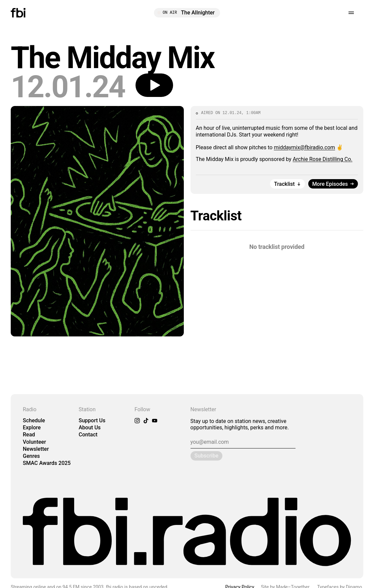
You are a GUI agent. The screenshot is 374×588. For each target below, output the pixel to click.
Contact (88, 435)
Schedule (34, 420)
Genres (31, 456)
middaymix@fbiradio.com (304, 147)
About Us (90, 427)
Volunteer (34, 442)
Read (29, 435)
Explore (32, 427)
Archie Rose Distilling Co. (323, 159)
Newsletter (36, 449)
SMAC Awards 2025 (47, 463)
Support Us (92, 420)
